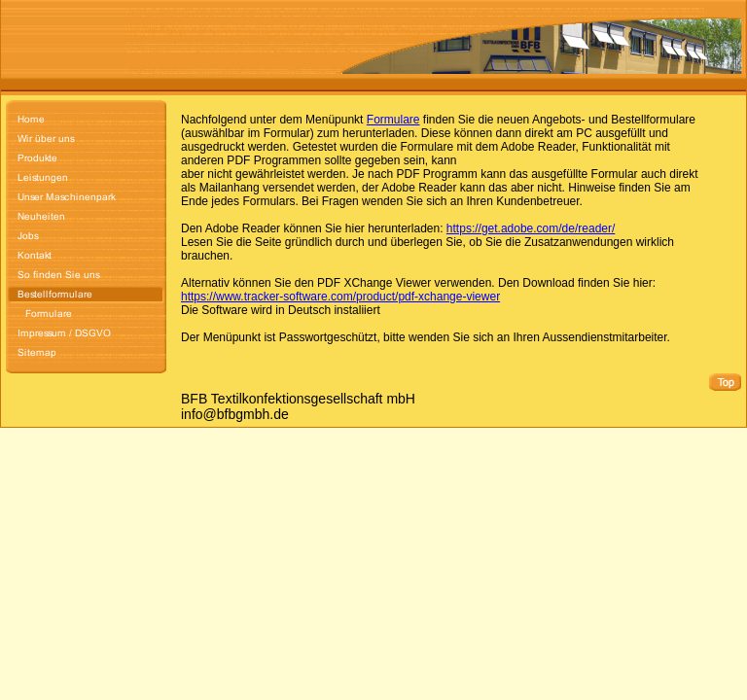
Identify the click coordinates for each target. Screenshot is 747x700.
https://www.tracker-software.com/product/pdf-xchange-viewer (340, 297)
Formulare (393, 120)
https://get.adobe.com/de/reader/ (531, 228)
